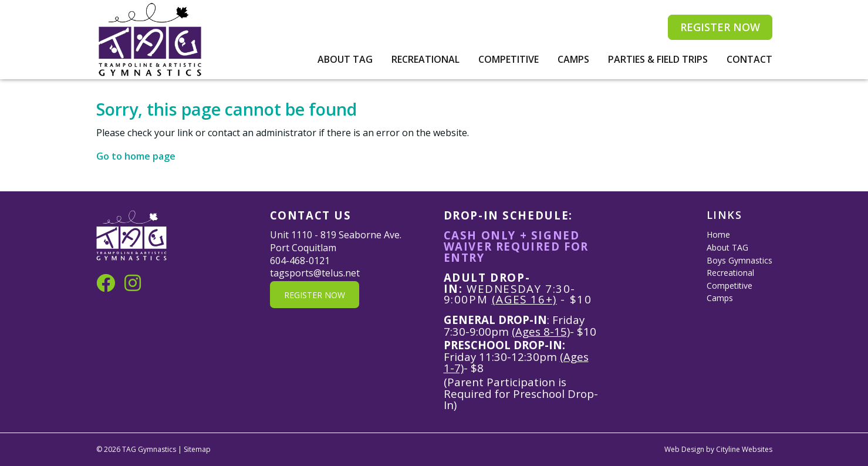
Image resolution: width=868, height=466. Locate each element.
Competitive (509, 59)
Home (718, 234)
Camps (573, 59)
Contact (749, 59)
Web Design (684, 449)
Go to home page (136, 156)
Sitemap (197, 449)
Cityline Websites (744, 449)
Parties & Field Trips (658, 59)
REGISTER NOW (720, 27)
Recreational (425, 59)
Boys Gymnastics (739, 260)
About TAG (345, 59)
